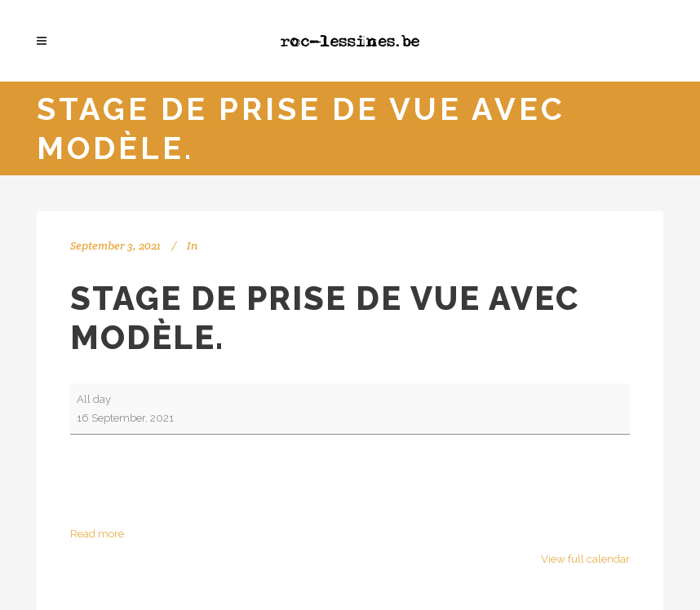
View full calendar (585, 559)
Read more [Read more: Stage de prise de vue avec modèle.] (97, 534)
